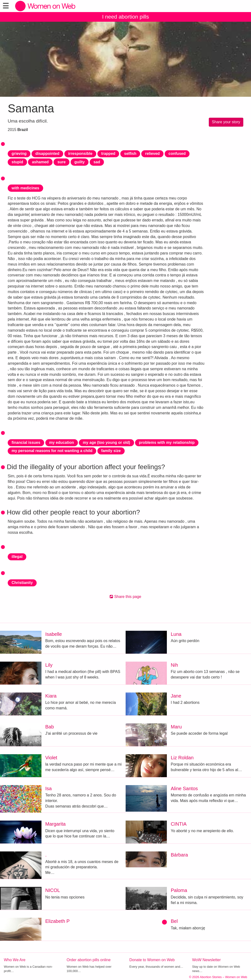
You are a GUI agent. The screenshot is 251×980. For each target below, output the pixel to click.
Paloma (179, 890)
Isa (49, 788)
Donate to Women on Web (152, 960)
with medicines (25, 188)
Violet (51, 758)
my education (62, 442)
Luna (176, 634)
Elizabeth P (58, 921)
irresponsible (80, 154)
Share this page (125, 597)
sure (61, 162)
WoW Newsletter (207, 960)
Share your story (226, 122)
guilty (80, 162)
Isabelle (54, 634)
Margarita (55, 824)
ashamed (40, 162)
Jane (176, 696)
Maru (176, 727)
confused (177, 154)
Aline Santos (184, 788)
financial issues (26, 442)
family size (111, 451)
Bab (50, 727)
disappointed (47, 154)
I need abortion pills (125, 17)
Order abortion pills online (88, 960)
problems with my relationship (167, 442)
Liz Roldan (182, 758)
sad (97, 162)
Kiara (51, 696)
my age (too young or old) (106, 442)
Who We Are (15, 960)
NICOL (53, 890)
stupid (17, 162)
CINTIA (179, 824)
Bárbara (179, 855)
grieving (19, 154)
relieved (152, 154)
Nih (174, 665)
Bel (174, 921)
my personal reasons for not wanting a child (52, 451)
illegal (17, 557)
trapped (108, 154)
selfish (130, 154)
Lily (49, 665)
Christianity (22, 583)
